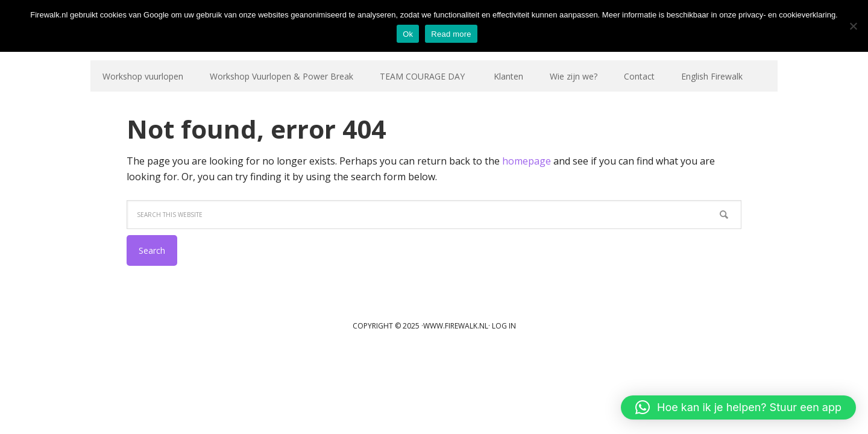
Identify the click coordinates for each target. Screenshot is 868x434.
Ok (408, 34)
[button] (738, 407)
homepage (527, 161)
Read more (451, 34)
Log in (504, 326)
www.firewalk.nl (456, 326)
